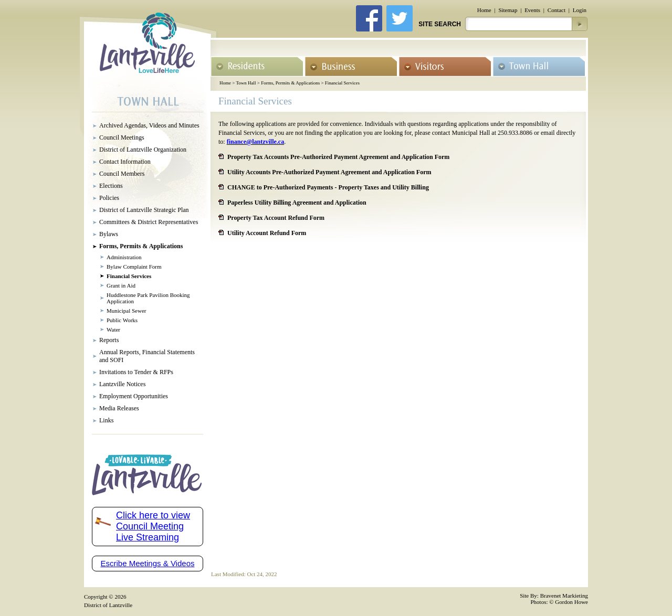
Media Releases (119, 408)
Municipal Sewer (126, 311)
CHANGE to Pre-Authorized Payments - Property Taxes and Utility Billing (328, 187)
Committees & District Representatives (149, 222)
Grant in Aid (121, 285)
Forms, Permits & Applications (290, 83)
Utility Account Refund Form (267, 233)
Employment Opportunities (134, 396)
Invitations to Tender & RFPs (136, 372)
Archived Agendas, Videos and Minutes (149, 125)
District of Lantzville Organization (143, 150)
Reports (109, 340)
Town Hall (246, 83)
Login (580, 10)
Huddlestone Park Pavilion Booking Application (148, 298)
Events (532, 10)
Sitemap (508, 10)
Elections (111, 186)
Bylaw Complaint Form (134, 267)
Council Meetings (122, 137)
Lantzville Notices (122, 384)
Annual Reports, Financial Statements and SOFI (147, 356)
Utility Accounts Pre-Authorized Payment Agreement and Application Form (329, 172)
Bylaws (109, 234)
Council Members (122, 174)
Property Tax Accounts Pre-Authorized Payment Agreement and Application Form (338, 157)
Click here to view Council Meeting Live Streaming (153, 526)
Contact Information (125, 162)
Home (484, 10)
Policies (109, 198)
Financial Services (342, 83)
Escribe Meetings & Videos (148, 563)
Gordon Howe (571, 602)
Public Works (122, 320)
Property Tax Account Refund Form (276, 218)
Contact (556, 10)
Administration (124, 257)
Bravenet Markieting (564, 596)
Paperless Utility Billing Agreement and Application (297, 203)
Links (106, 420)
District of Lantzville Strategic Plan (144, 210)
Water (113, 330)
